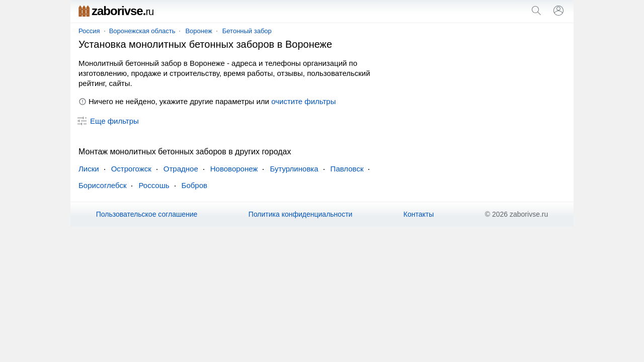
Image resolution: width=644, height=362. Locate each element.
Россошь (154, 185)
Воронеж (198, 31)
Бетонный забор (247, 31)
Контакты (419, 214)
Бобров (194, 185)
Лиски (89, 169)
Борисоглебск (102, 185)
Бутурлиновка (294, 169)
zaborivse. (116, 11)
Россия (89, 31)
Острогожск (131, 169)
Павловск (347, 169)
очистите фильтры (303, 101)
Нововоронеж (234, 169)
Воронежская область (142, 31)
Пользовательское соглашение (147, 214)
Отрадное (181, 169)
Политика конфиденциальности (301, 214)
